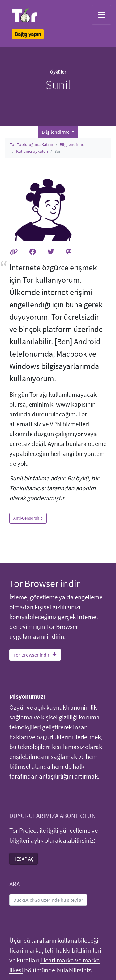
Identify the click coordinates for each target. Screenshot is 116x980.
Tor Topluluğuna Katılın (31, 144)
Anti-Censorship (28, 518)
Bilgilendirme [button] (56, 132)
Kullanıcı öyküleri (32, 151)
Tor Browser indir (35, 655)
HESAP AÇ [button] (24, 859)
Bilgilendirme (72, 144)
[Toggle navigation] (101, 15)
